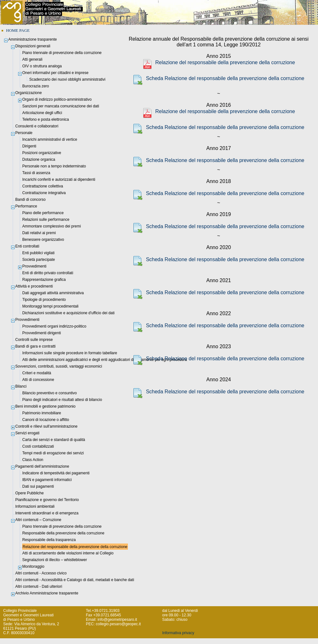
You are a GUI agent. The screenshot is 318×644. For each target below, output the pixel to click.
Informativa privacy (178, 633)
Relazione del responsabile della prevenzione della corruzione (218, 62)
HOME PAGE (18, 30)
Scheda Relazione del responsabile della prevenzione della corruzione (219, 78)
